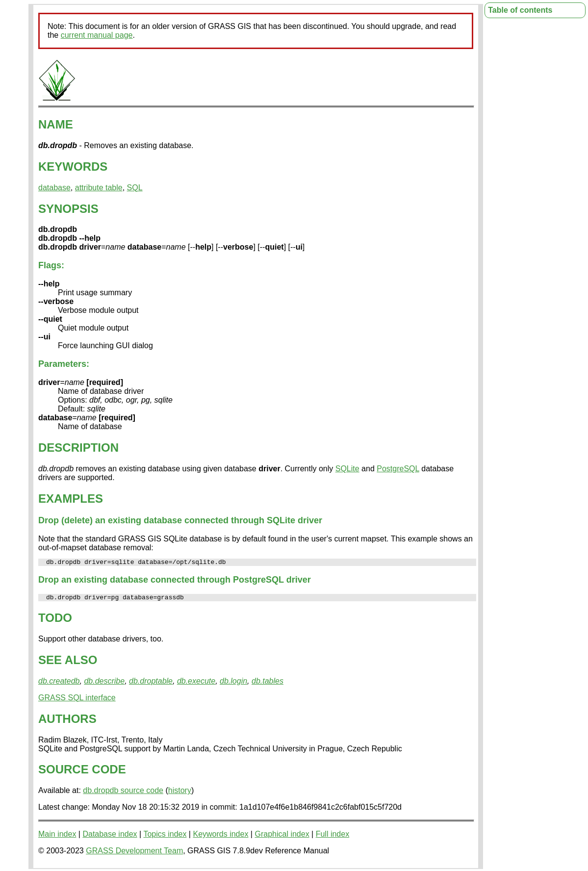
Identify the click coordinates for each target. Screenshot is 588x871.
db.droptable (151, 684)
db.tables (268, 684)
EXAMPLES (71, 499)
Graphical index (282, 837)
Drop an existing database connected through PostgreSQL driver (175, 581)
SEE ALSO (68, 663)
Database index (110, 837)
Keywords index (220, 837)
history (180, 793)
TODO (55, 621)
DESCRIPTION (78, 448)
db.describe (104, 684)
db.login (233, 684)
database (54, 188)
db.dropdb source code (123, 793)
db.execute (196, 684)
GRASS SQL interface (77, 701)
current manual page (97, 35)
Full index (332, 837)
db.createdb (59, 684)
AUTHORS (67, 722)
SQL (135, 188)
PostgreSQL (398, 469)
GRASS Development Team (134, 854)
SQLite (347, 469)
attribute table (99, 188)
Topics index (165, 837)
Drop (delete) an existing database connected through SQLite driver (180, 520)
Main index (57, 837)
